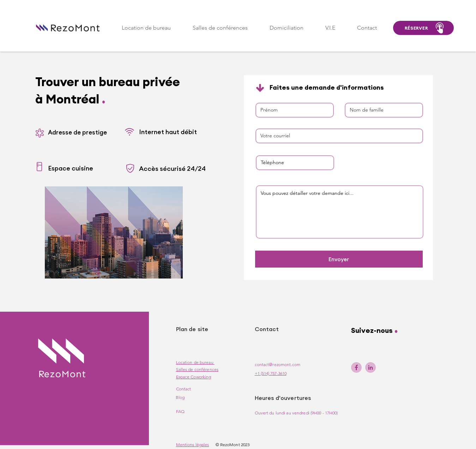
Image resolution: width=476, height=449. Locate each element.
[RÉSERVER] (423, 28)
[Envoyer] (339, 259)
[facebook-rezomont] (356, 367)
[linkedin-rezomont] (370, 367)
